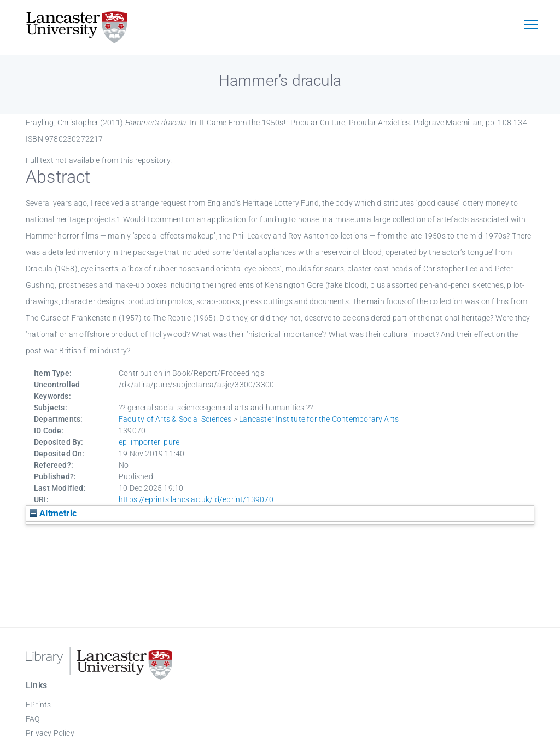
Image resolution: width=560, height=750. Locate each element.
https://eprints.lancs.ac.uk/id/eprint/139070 (196, 499)
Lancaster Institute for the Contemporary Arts (319, 419)
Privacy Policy (50, 733)
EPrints (38, 705)
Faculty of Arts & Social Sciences (175, 419)
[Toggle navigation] (530, 26)
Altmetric (53, 513)
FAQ (33, 719)
